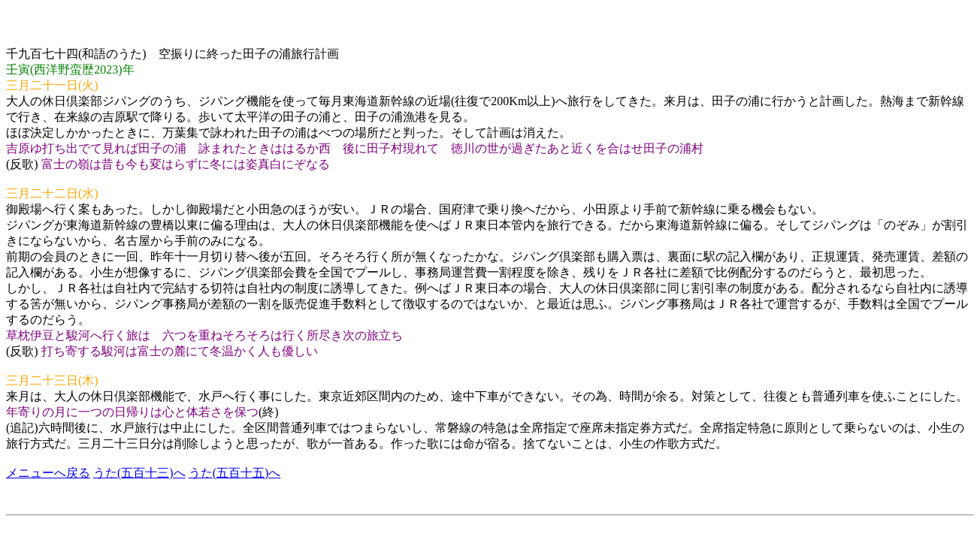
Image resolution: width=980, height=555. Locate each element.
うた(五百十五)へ (235, 473)
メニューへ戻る (48, 473)
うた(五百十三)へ (139, 473)
